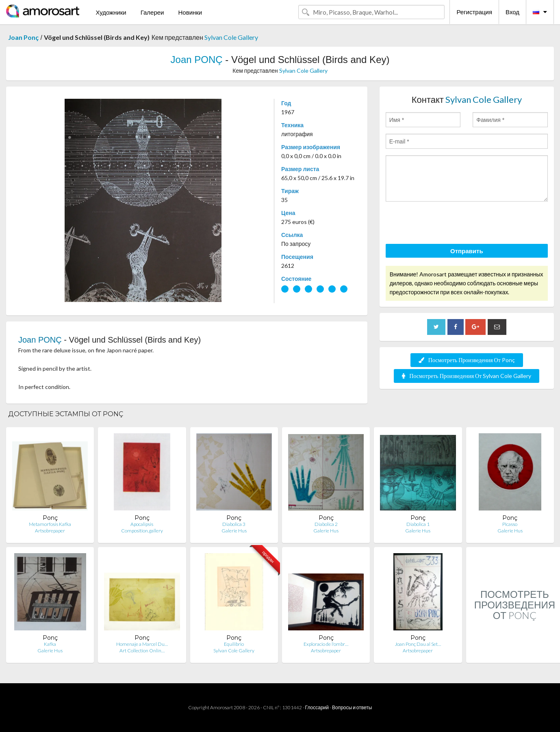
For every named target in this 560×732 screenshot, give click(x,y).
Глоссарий (317, 707)
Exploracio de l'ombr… (326, 644)
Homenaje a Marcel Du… (142, 644)
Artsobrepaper (50, 531)
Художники (111, 12)
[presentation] (447, 224)
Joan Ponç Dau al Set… (418, 644)
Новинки (190, 12)
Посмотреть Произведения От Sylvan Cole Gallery (467, 376)
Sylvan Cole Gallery (231, 37)
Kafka (50, 644)
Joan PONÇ (197, 60)
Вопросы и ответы (352, 707)
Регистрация (474, 12)
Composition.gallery (142, 531)
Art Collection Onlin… (142, 651)
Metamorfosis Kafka (50, 524)
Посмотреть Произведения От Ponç (467, 360)
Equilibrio (234, 644)
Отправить (467, 251)
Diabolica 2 (326, 524)
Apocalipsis (142, 524)
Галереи (152, 12)
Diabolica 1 (418, 524)
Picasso (510, 524)
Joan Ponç (23, 37)
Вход (512, 12)
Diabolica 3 (234, 524)
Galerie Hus (234, 531)
